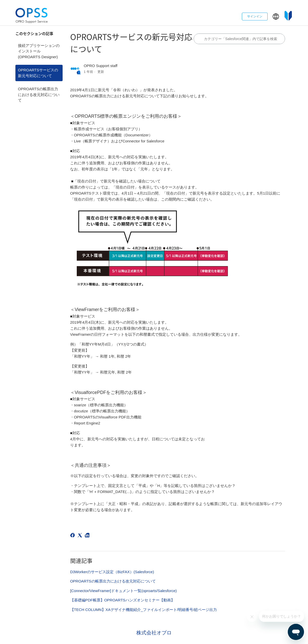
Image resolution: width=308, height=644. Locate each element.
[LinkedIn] (88, 536)
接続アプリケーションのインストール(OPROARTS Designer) (39, 51)
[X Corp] (81, 536)
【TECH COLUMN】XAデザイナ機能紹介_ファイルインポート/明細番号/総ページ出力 (144, 610)
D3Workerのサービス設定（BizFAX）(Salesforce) (112, 572)
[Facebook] (73, 536)
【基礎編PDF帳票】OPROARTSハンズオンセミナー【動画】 (122, 600)
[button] (276, 17)
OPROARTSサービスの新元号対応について (38, 73)
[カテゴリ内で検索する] (239, 39)
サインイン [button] (255, 16)
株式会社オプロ (154, 633)
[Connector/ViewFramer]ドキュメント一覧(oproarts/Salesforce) (123, 591)
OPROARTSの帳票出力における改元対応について (39, 95)
